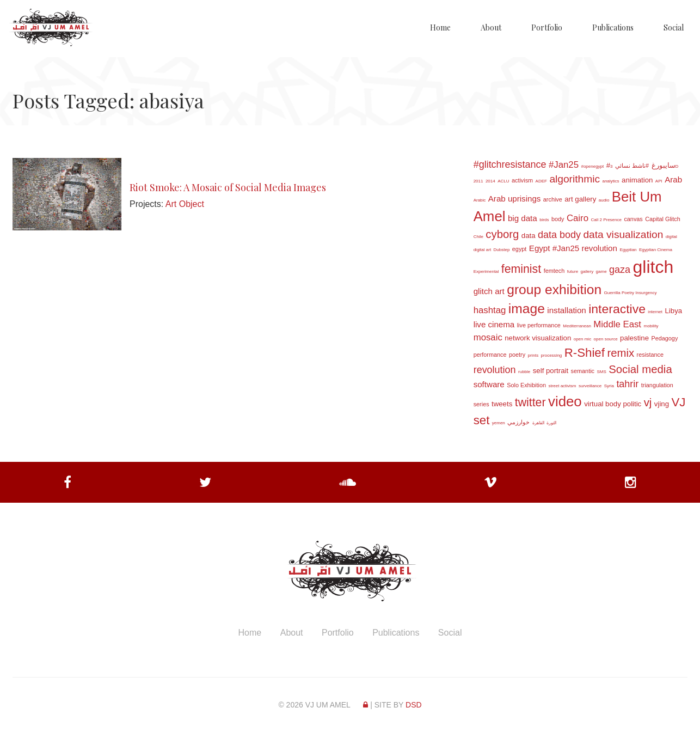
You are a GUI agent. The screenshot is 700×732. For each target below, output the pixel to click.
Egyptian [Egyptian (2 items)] (628, 250)
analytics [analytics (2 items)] (610, 181)
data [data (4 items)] (529, 236)
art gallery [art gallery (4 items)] (580, 199)
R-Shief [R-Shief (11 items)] (585, 353)
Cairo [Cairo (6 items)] (578, 218)
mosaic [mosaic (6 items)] (488, 337)
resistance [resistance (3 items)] (650, 355)
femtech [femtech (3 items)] (554, 271)
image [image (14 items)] (527, 309)
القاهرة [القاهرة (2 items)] (538, 423)
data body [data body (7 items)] (559, 235)
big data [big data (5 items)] (523, 218)
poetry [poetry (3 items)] (517, 355)
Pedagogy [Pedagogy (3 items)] (664, 338)
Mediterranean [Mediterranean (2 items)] (577, 326)
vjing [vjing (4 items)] (662, 404)
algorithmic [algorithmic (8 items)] (575, 179)
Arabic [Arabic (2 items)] (480, 200)
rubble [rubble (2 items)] (524, 372)
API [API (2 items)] (659, 181)
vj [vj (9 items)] (648, 402)
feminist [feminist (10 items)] (521, 269)
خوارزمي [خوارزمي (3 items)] (518, 422)
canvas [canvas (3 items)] (633, 219)
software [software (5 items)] (489, 384)
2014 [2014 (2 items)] (490, 181)
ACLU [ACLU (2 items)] (503, 181)
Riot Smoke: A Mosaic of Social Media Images (228, 187)
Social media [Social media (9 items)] (640, 369)
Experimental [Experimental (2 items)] (486, 272)
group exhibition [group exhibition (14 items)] (554, 289)
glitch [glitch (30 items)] (653, 267)
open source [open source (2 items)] (606, 339)
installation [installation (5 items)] (566, 310)
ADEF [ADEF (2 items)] (541, 181)
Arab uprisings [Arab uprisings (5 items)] (515, 199)
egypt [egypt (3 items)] (520, 249)
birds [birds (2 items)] (544, 220)
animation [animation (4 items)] (637, 180)
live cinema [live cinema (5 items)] (494, 324)
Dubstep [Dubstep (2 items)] (502, 250)
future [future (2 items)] (573, 272)
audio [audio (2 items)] (604, 200)
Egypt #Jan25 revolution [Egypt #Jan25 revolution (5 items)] (573, 248)
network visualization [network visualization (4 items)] (538, 338)
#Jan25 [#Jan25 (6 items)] (564, 165)
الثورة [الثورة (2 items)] (551, 423)
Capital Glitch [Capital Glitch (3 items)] (663, 219)
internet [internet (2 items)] (655, 312)
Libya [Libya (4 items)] (674, 311)
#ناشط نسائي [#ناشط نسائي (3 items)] (632, 166)
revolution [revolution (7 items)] (495, 370)
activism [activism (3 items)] (522, 180)
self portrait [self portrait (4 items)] (551, 371)
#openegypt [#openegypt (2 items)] (592, 166)
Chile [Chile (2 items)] (478, 237)
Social (674, 28)
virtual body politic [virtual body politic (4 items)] (613, 404)
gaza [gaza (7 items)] (620, 270)
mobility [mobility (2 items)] (651, 326)
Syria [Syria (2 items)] (609, 386)
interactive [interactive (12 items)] (617, 309)
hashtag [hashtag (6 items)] (490, 310)
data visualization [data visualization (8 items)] (623, 234)
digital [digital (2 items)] (671, 237)
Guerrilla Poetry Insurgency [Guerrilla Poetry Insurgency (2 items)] (631, 293)
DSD (414, 705)
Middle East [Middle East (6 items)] (617, 324)
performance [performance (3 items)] (490, 355)
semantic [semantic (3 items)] (583, 371)
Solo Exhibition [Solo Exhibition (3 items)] (526, 385)
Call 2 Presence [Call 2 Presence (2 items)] (606, 220)
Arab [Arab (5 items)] (673, 179)
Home (440, 28)
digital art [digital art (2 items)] (482, 250)
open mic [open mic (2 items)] (582, 339)
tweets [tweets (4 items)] (502, 404)
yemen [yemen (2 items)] (499, 423)
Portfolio (547, 28)
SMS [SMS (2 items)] (601, 372)
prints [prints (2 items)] (533, 355)
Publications (613, 28)
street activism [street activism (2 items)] (562, 386)
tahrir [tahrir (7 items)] (627, 384)
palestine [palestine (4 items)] (634, 338)
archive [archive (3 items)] (553, 199)
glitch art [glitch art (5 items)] (489, 291)
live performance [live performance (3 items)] (539, 325)
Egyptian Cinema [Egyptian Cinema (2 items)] (656, 250)
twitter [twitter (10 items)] (530, 402)
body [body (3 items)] (558, 219)
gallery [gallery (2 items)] (587, 272)
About (491, 28)
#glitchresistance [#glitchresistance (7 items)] (510, 164)
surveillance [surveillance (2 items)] (590, 386)
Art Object (185, 204)
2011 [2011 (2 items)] (478, 181)
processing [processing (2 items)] (552, 355)
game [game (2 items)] (601, 272)
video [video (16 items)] (565, 401)
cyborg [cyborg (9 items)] (502, 234)
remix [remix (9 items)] (621, 353)
